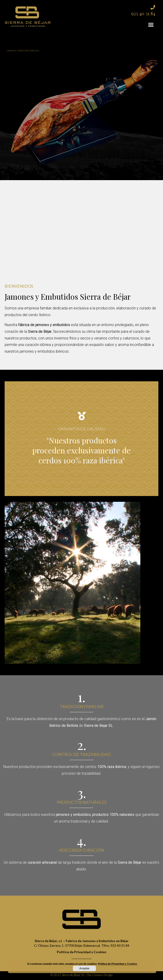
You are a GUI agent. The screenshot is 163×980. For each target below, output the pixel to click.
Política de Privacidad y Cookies (118, 964)
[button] (151, 25)
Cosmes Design (102, 975)
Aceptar (85, 968)
